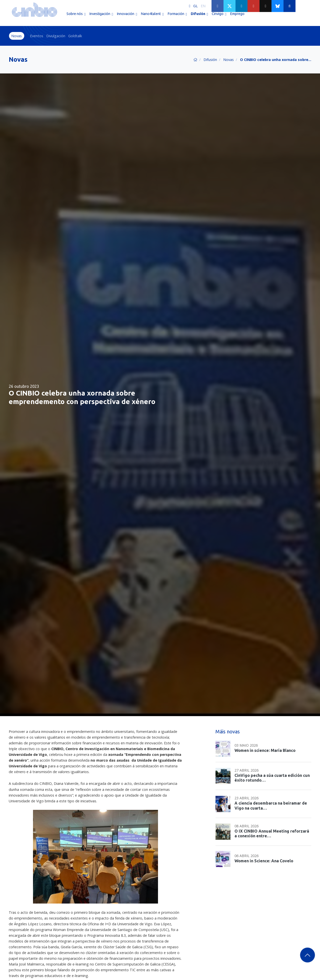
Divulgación (56, 36)
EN (203, 6)
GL (195, 6)
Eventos (37, 36)
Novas (16, 36)
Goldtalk (75, 36)
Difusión (210, 60)
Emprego (237, 17)
